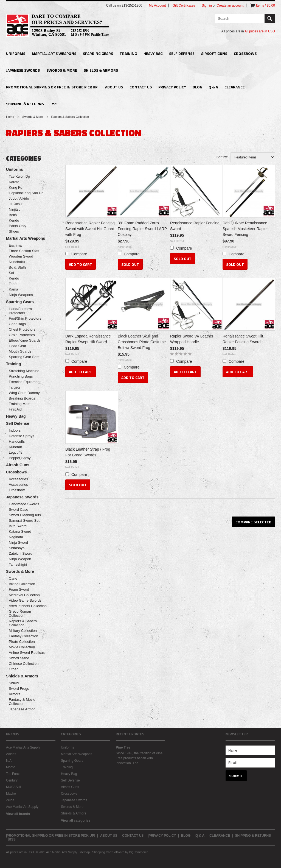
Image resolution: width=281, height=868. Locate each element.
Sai (11, 273)
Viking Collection (22, 584)
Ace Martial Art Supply (22, 807)
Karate (14, 182)
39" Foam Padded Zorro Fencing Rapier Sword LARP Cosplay (142, 229)
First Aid (15, 409)
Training (128, 53)
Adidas (11, 754)
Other (13, 669)
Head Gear (18, 346)
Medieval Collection (24, 595)
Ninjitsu (15, 209)
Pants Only (18, 226)
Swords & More (62, 70)
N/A (9, 761)
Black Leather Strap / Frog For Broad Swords (88, 452)
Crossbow (17, 490)
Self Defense (182, 53)
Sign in (207, 5)
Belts (13, 215)
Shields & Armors (101, 70)
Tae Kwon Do (19, 176)
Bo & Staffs (18, 267)
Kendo (14, 220)
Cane (13, 578)
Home (10, 117)
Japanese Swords (23, 70)
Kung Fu (16, 187)
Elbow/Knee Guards (25, 340)
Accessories (18, 479)
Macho (11, 794)
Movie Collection (22, 647)
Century (12, 780)
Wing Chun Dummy (24, 393)
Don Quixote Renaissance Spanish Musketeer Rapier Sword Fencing (245, 229)
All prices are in (260, 31)
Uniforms (16, 53)
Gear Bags (17, 324)
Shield (14, 683)
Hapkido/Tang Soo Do (26, 193)
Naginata (16, 537)
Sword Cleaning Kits (25, 515)
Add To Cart (81, 264)
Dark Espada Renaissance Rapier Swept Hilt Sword (88, 339)
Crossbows (245, 53)
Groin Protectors (22, 335)
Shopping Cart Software (108, 852)
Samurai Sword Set (24, 520)
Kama (13, 289)
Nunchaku (17, 262)
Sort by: (222, 157)
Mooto (11, 767)
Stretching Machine (24, 371)
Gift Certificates (184, 5)
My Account (157, 5)
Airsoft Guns (214, 53)
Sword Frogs (19, 689)
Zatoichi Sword (21, 553)
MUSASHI (14, 787)
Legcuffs (16, 452)
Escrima (15, 245)
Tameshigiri (18, 564)
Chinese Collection (24, 664)
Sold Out (130, 264)
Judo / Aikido (19, 198)
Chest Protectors (22, 329)
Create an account (230, 5)
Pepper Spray (20, 458)
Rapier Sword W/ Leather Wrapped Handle (192, 339)
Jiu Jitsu (15, 204)
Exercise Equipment (25, 382)
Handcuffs (17, 441)
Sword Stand (19, 658)
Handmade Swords (24, 504)
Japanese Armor (22, 709)
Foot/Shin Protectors (25, 318)
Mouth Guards (20, 351)
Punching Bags (21, 376)
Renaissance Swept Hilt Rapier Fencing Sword (243, 339)
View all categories (76, 820)
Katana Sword (20, 531)
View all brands (18, 814)
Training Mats (19, 404)
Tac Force (13, 774)
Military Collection (23, 631)
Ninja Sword (18, 542)
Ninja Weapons (21, 295)
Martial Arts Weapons (54, 53)
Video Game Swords (25, 600)
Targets (15, 387)
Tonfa (13, 284)
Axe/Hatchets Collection (28, 606)
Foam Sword (19, 589)
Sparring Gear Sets (24, 357)
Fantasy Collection (23, 636)
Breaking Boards (22, 398)
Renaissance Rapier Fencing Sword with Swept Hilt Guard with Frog (90, 229)
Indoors (15, 430)
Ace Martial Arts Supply (23, 747)
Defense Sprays (22, 436)
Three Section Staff (24, 251)
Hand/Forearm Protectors (20, 311)
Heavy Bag (153, 53)
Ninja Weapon (20, 559)
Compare (79, 254)
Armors (15, 694)
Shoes (14, 231)
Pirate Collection (22, 642)
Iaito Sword (18, 526)
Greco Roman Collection (20, 613)
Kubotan (15, 447)
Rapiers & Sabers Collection (23, 623)
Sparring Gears (98, 53)
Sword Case (19, 510)
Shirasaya (17, 548)
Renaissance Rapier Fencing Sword (195, 226)
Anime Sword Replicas (27, 653)
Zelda (10, 800)
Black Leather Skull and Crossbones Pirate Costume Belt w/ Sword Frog (142, 342)
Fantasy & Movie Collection (22, 702)
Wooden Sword (21, 256)
